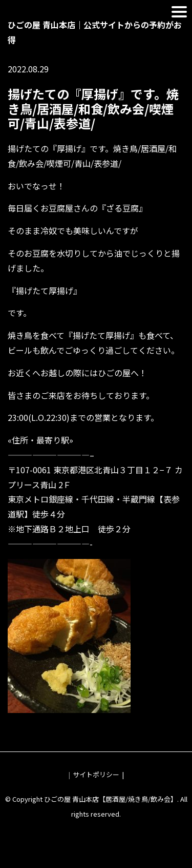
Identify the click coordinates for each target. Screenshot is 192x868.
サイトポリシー (96, 774)
